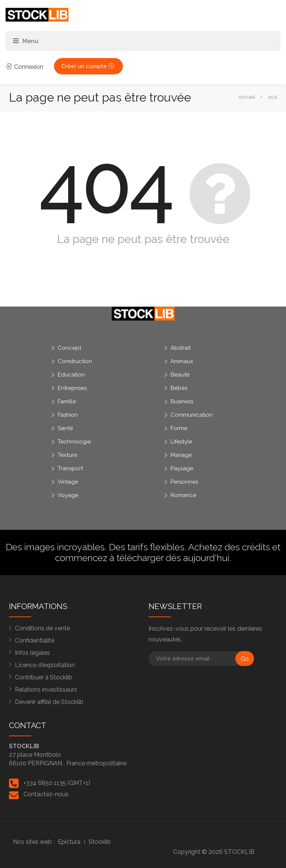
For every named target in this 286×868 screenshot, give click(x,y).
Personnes (184, 482)
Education (71, 375)
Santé (65, 428)
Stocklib (100, 842)
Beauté (180, 375)
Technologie (74, 442)
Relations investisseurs (46, 690)
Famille (67, 401)
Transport (70, 468)
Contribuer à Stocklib (44, 677)
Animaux (182, 361)
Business (182, 401)
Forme (179, 428)
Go (245, 659)
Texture (67, 455)
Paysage (182, 468)
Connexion (24, 67)
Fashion (68, 415)
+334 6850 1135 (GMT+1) (57, 783)
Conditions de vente (42, 628)
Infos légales (32, 653)
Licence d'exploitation (45, 665)
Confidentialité (35, 640)
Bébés (179, 388)
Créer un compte (88, 66)
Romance (183, 495)
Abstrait (181, 348)
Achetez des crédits (229, 547)
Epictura (69, 842)
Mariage (181, 455)
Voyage (68, 495)
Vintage (68, 482)
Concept (69, 348)
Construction (75, 361)
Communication (192, 415)
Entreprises (72, 388)
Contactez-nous (46, 794)
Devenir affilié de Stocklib (49, 702)
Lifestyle (181, 442)
